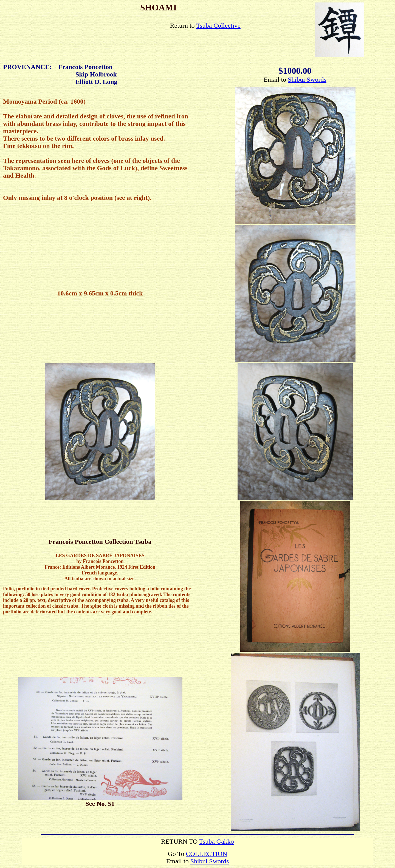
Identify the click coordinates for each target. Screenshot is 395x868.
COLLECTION (207, 854)
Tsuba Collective (218, 25)
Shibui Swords (307, 79)
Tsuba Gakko (217, 841)
